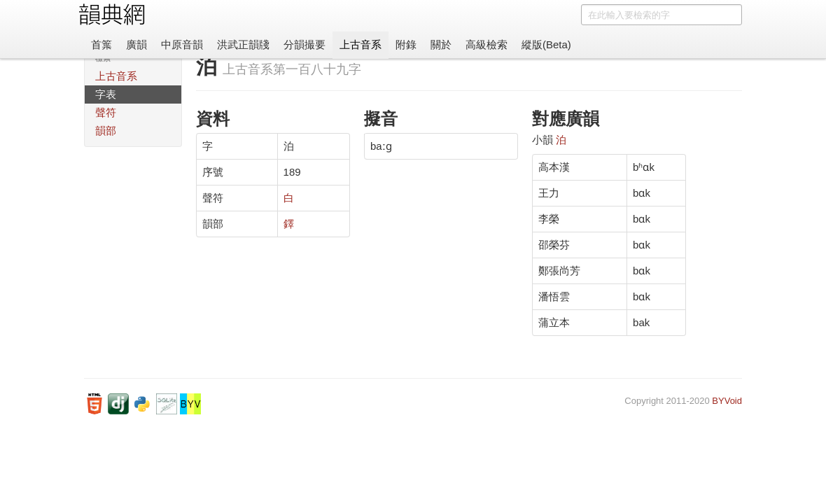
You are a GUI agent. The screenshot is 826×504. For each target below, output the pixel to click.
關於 (441, 44)
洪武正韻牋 (243, 44)
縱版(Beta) (546, 44)
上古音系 (360, 44)
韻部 (106, 131)
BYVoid (727, 401)
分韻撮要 (304, 44)
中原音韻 (182, 44)
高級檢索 (486, 44)
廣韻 (136, 44)
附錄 (406, 44)
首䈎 (101, 44)
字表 (106, 94)
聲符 (106, 112)
